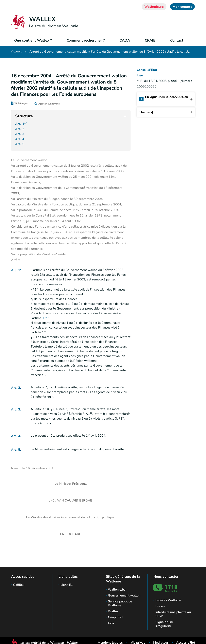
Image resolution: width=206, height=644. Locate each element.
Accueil (16, 52)
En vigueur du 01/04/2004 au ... (166, 99)
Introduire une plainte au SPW (173, 614)
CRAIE (150, 40)
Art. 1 (21, 124)
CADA (125, 40)
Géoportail (116, 617)
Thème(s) (166, 112)
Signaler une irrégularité (165, 624)
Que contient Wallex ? (33, 40)
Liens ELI (67, 585)
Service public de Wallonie (120, 603)
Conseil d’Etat (147, 70)
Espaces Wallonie (168, 600)
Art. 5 (20, 146)
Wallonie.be (154, 7)
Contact (177, 40)
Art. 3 (20, 135)
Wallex (113, 611)
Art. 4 (20, 141)
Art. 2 (20, 130)
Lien (140, 75)
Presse (160, 606)
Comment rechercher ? (86, 40)
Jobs (111, 623)
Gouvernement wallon (124, 596)
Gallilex (19, 585)
